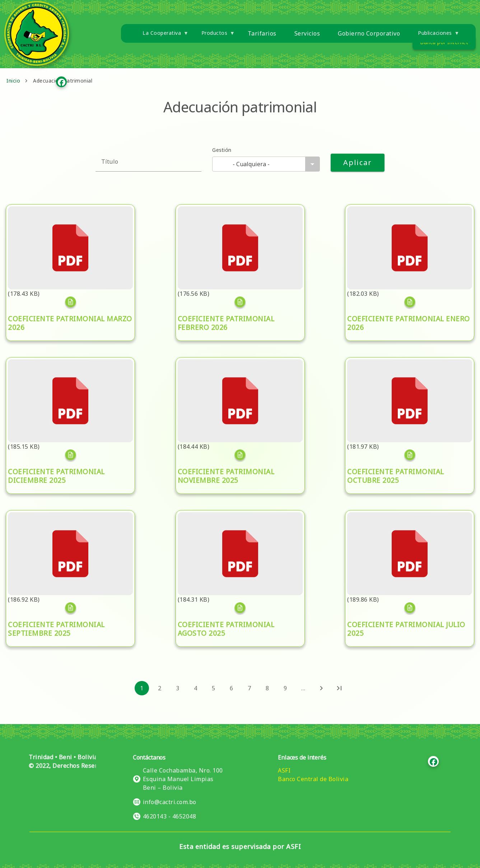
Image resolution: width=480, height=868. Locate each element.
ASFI (284, 770)
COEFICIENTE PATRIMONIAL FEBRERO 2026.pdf (233, 215)
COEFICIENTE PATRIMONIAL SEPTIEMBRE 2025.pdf (68, 521)
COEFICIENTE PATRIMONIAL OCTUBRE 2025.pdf (403, 368)
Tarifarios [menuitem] (262, 33)
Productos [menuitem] (214, 36)
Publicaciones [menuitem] (434, 36)
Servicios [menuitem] (307, 33)
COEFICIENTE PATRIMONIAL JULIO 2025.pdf (397, 521)
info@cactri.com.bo (170, 802)
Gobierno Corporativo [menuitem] (369, 33)
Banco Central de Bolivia (313, 779)
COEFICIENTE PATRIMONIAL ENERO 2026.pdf (399, 215)
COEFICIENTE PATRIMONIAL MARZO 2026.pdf (60, 215)
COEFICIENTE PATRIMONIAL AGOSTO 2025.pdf (232, 521)
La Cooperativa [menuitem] (161, 36)
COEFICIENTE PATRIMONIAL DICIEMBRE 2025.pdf (66, 368)
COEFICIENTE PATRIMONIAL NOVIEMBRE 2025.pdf (237, 368)
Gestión (222, 150)
